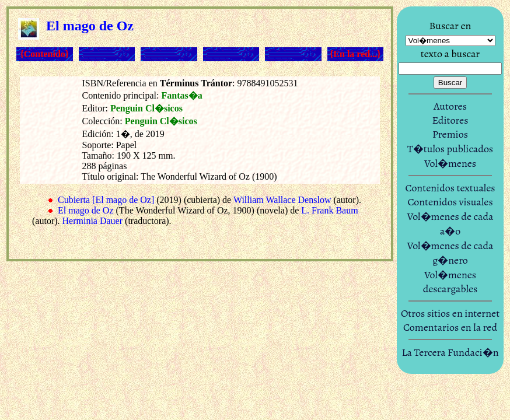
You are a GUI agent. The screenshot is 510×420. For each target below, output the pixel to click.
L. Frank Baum (329, 210)
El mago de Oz (86, 210)
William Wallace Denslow (282, 200)
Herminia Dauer (93, 221)
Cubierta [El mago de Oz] (106, 200)
